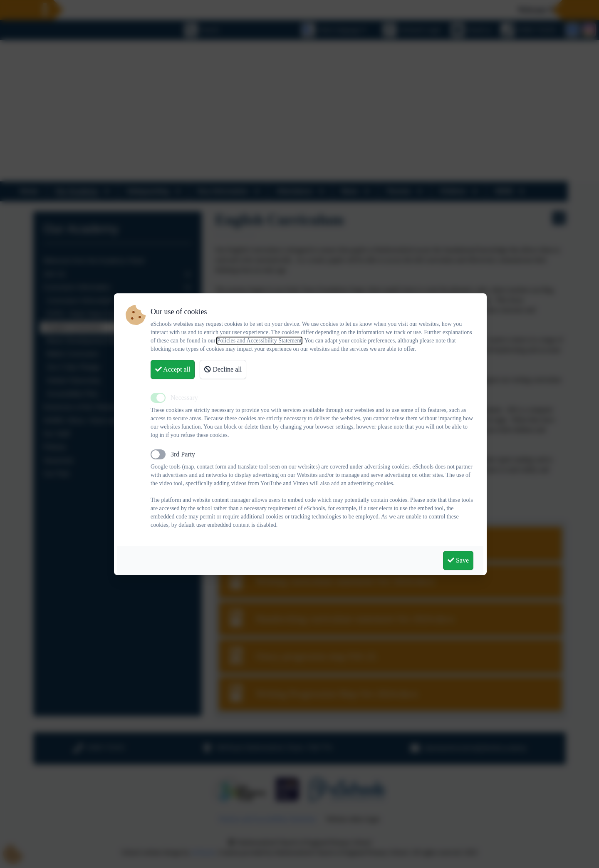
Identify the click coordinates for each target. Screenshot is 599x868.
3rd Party (183, 454)
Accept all (173, 369)
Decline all (223, 369)
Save (458, 560)
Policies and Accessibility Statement (259, 341)
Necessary (184, 398)
